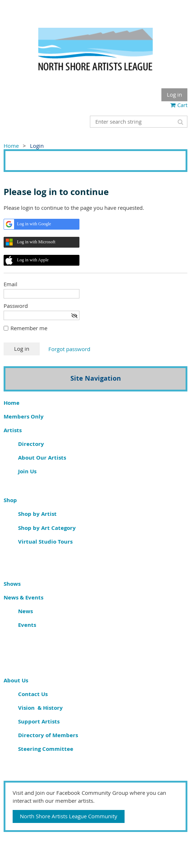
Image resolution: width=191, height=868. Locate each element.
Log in (174, 94)
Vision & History (40, 708)
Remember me (29, 328)
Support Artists (39, 721)
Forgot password (69, 349)
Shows (12, 584)
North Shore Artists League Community (69, 816)
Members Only (24, 417)
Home (11, 146)
